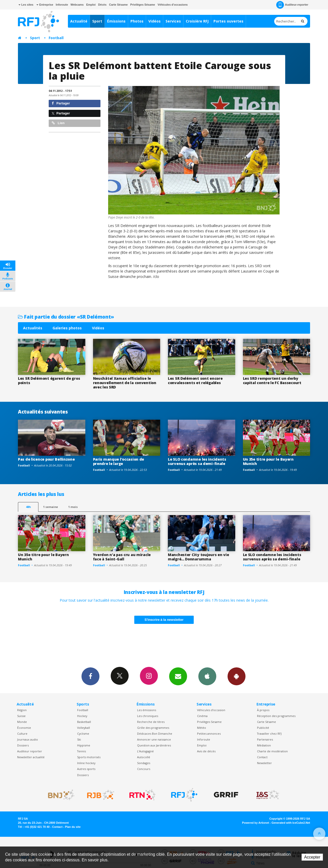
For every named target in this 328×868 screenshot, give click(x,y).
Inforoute (62, 5)
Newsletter (264, 763)
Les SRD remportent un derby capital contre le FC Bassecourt (272, 381)
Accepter (312, 857)
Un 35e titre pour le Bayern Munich (268, 461)
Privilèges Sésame (143, 5)
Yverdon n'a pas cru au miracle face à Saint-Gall (122, 557)
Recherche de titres (151, 722)
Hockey (82, 716)
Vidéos (155, 21)
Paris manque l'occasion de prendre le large (119, 461)
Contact (262, 757)
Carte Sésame (119, 5)
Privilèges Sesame (209, 722)
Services (173, 21)
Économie (24, 728)
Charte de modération (272, 751)
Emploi (91, 5)
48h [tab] (28, 507)
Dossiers (23, 745)
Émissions (116, 21)
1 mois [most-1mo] (73, 507)
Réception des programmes (276, 716)
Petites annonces (209, 734)
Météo (202, 728)
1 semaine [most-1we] (50, 507)
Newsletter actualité (31, 757)
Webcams (77, 5)
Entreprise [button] (45, 5)
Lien (58, 123)
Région (22, 710)
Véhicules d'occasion (211, 710)
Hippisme (84, 745)
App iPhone (207, 676)
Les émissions (147, 710)
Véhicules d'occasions (173, 5)
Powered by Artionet (256, 823)
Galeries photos (67, 328)
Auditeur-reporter (292, 5)
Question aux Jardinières (154, 745)
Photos (137, 21)
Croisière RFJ (197, 21)
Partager (61, 103)
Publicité (263, 728)
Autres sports (86, 769)
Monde (22, 722)
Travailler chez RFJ (269, 734)
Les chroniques (148, 716)
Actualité (79, 21)
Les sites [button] (26, 5)
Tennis (81, 751)
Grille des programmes (153, 728)
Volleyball (84, 728)
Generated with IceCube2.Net (291, 823)
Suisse (21, 716)
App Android (237, 676)
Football (56, 38)
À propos (263, 710)
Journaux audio (28, 739)
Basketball (84, 722)
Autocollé (144, 757)
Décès (102, 5)
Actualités (33, 328)
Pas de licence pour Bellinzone (46, 459)
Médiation (264, 745)
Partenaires (265, 739)
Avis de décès (206, 751)
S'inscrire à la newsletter (164, 620)
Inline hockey (86, 763)
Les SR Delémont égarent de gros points (49, 381)
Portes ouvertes (228, 21)
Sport (97, 21)
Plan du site (73, 827)
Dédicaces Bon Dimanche (155, 734)
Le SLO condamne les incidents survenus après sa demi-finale (197, 461)
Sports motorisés (89, 757)
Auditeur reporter (30, 751)
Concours (144, 769)
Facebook (90, 676)
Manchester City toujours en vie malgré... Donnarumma (198, 557)
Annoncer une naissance (154, 739)
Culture (22, 734)
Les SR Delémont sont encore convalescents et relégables (195, 381)
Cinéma (202, 716)
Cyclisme (83, 734)
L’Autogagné (145, 751)
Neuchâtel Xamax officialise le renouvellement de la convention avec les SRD (125, 383)
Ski (79, 739)
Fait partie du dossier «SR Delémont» (66, 317)
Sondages (144, 763)
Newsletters (178, 676)
